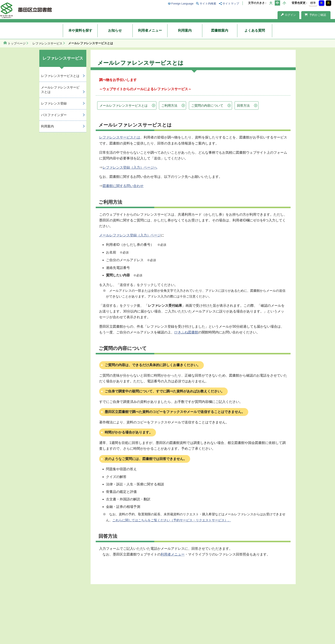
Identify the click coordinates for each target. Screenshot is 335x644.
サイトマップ (231, 4)
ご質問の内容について (207, 105)
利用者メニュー (150, 30)
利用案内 (185, 30)
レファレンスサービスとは (120, 137)
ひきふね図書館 (186, 332)
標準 (313, 3)
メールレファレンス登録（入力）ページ (130, 235)
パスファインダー (54, 115)
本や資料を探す (80, 30)
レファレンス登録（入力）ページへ (130, 167)
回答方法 (243, 105)
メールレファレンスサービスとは (124, 105)
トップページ (17, 43)
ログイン (288, 15)
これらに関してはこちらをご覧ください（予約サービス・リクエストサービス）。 (172, 520)
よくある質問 (255, 30)
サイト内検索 (208, 4)
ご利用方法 (169, 105)
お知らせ (115, 30)
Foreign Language (182, 4)
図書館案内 (220, 30)
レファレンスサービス (47, 43)
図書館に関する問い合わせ (123, 186)
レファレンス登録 (54, 103)
